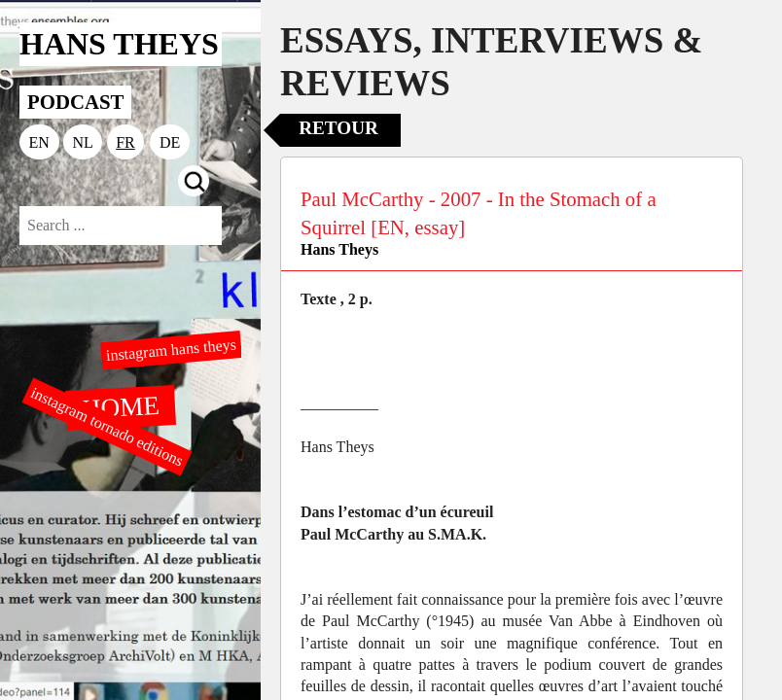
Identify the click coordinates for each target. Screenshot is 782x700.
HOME (121, 406)
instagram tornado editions (107, 427)
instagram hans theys (171, 350)
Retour (338, 128)
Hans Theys (339, 249)
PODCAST (75, 102)
